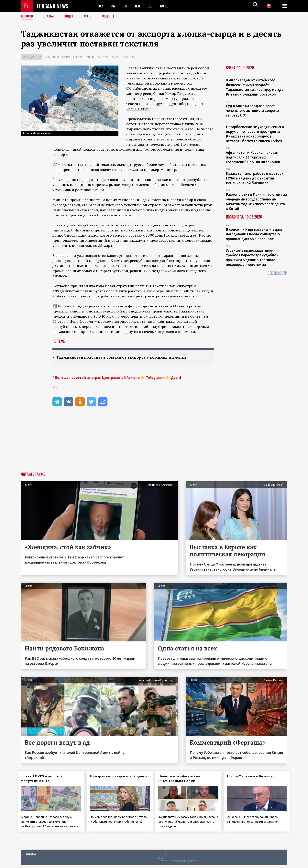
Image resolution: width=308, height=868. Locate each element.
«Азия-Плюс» (138, 109)
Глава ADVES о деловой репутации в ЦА (45, 779)
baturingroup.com (183, 864)
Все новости (277, 273)
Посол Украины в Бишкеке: (254, 776)
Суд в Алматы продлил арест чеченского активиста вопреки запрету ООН (252, 110)
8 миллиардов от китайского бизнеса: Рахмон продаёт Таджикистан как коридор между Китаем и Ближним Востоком (255, 87)
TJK (126, 6)
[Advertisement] (154, 443)
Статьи (50, 17)
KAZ (101, 6)
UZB (153, 6)
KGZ (114, 6)
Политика (129, 57)
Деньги (90, 57)
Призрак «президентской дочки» (115, 779)
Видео (70, 17)
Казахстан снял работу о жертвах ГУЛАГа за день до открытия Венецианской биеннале (255, 178)
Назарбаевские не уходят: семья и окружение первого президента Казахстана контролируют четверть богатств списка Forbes (255, 134)
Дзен (175, 378)
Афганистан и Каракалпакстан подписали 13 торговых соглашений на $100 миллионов (253, 157)
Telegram (154, 378)
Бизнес (66, 57)
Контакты (31, 857)
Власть (116, 57)
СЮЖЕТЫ (110, 17)
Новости (27, 17)
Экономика (52, 57)
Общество (103, 57)
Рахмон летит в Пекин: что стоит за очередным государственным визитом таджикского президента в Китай (256, 201)
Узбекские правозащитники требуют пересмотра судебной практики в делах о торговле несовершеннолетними (252, 257)
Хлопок (78, 57)
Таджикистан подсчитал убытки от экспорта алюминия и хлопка (125, 357)
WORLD (168, 6)
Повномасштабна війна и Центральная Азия (182, 779)
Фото (89, 17)
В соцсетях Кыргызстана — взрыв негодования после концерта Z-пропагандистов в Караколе (254, 234)
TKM (139, 6)
